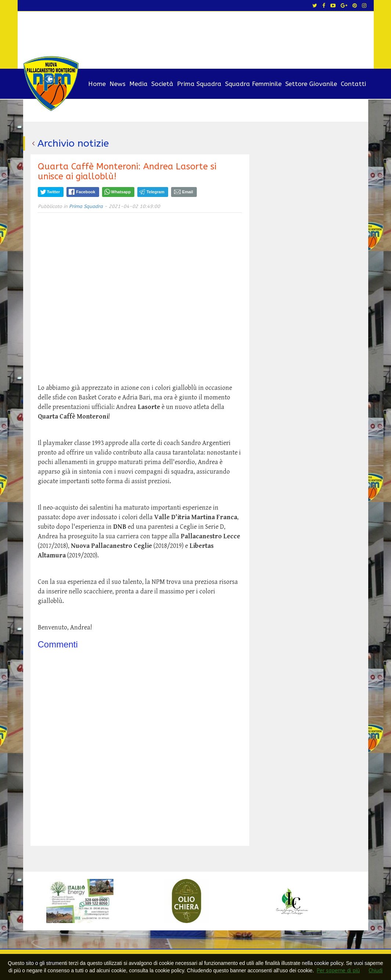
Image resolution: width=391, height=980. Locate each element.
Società (162, 84)
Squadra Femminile (253, 84)
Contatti (353, 84)
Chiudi (376, 971)
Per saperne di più (338, 971)
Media (138, 84)
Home (97, 84)
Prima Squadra (199, 84)
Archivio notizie (73, 143)
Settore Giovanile (311, 84)
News (117, 84)
